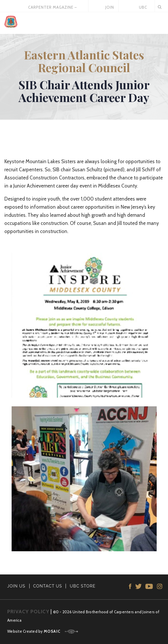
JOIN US (16, 586)
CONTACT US (48, 586)
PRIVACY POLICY (28, 612)
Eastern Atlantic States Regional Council (84, 61)
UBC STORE (83, 586)
